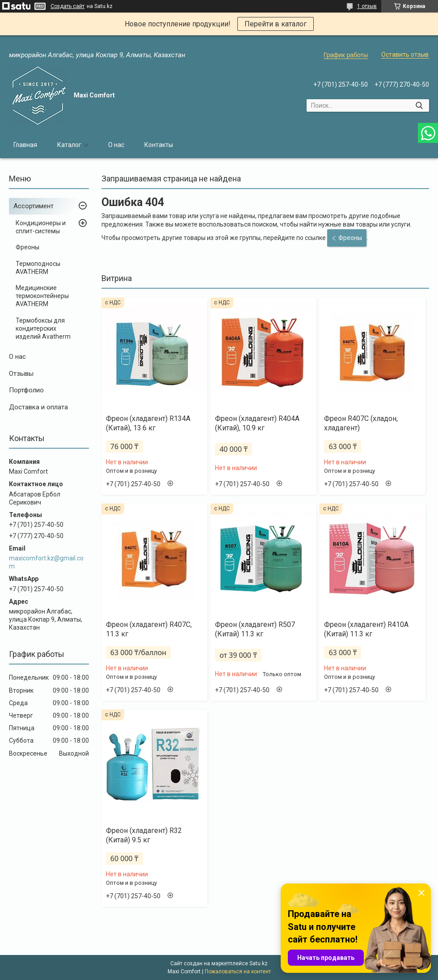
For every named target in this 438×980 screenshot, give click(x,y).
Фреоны (27, 247)
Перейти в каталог (276, 24)
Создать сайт (67, 6)
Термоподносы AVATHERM (38, 268)
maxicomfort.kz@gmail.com (46, 562)
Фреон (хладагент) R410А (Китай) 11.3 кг (366, 629)
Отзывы (21, 374)
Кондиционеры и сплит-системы (41, 227)
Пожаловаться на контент (238, 972)
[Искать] (419, 105)
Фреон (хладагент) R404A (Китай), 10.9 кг (257, 423)
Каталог (69, 145)
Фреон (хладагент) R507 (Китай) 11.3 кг (255, 629)
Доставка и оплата (38, 407)
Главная (25, 145)
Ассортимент (34, 206)
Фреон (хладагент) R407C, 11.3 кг (149, 629)
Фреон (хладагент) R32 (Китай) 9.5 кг (144, 835)
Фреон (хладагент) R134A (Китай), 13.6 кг (148, 423)
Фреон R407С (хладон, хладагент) (361, 423)
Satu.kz (259, 963)
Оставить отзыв (405, 55)
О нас (116, 145)
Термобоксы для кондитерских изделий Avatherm (43, 328)
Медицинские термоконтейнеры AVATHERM (42, 296)
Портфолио (26, 390)
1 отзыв (367, 6)
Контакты (159, 145)
